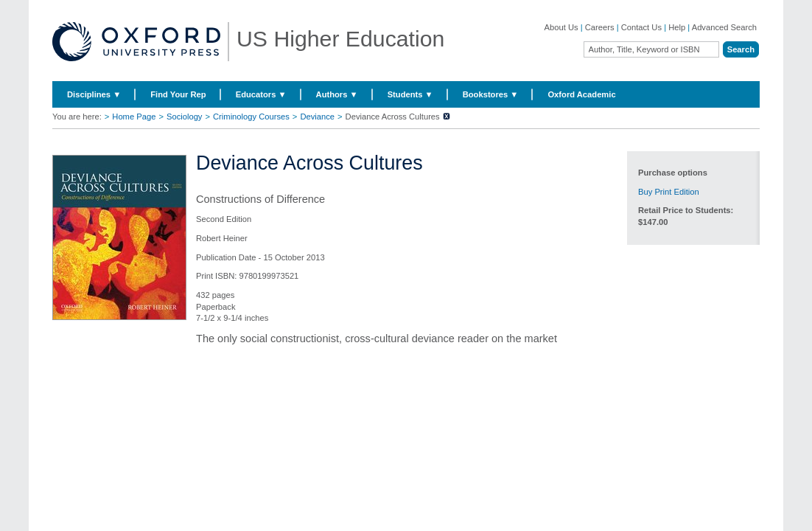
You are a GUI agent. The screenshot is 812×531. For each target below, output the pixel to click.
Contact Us (641, 27)
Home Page (134, 117)
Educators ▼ (261, 94)
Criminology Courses (251, 117)
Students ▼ (410, 94)
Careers (600, 27)
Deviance (317, 117)
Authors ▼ (337, 94)
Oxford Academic (581, 94)
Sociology (185, 117)
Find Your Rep (178, 94)
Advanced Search (724, 27)
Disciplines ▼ (94, 94)
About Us (561, 27)
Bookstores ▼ (491, 94)
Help (677, 27)
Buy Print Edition (669, 192)
